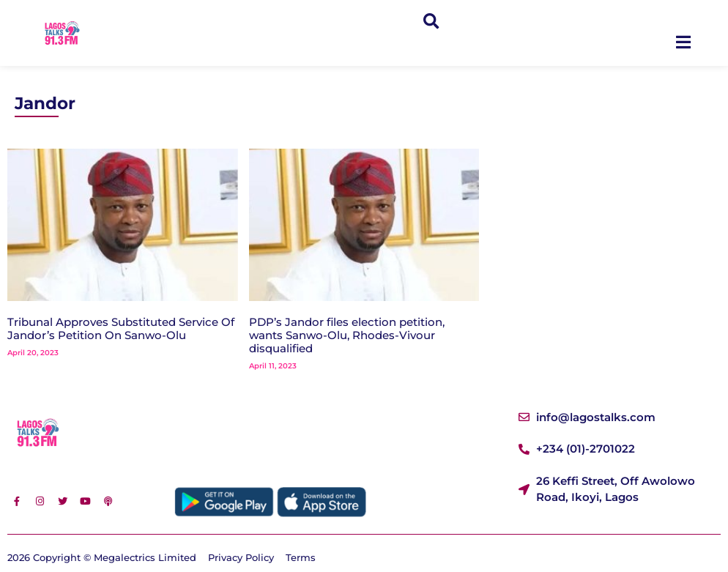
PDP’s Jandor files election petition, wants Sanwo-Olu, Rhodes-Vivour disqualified (347, 335)
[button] (431, 22)
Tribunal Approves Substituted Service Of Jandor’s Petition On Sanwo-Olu (121, 328)
